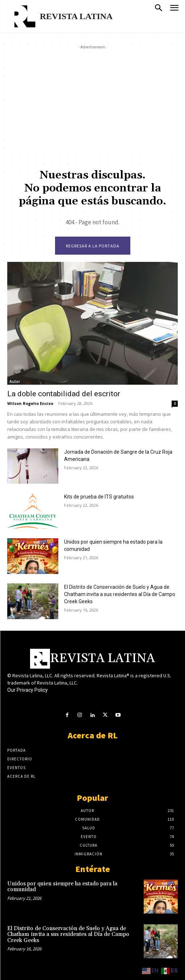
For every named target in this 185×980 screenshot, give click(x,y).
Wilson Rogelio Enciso (30, 403)
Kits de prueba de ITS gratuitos (99, 497)
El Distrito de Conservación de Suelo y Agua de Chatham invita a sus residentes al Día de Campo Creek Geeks (120, 594)
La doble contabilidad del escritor (64, 394)
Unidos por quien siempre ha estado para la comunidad (62, 887)
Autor (15, 381)
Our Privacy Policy (28, 690)
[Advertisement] (96, 102)
